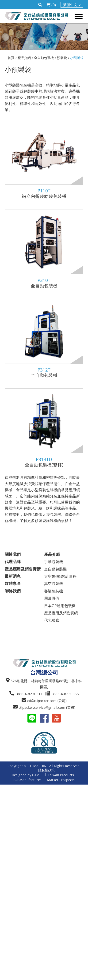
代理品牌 (13, 561)
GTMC (37, 775)
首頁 (11, 58)
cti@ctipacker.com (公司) (47, 701)
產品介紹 (24, 58)
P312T (44, 370)
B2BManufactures (27, 780)
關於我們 (13, 554)
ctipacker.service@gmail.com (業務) (47, 707)
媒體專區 (13, 583)
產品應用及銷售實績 (23, 569)
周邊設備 (52, 598)
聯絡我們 (13, 591)
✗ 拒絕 (5, 806)
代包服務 (52, 620)
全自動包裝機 (44, 58)
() (51, 5)
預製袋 (62, 58)
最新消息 (13, 576)
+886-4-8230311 (29, 694)
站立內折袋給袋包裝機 (44, 196)
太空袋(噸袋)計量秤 (60, 576)
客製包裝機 (54, 591)
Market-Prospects (61, 780)
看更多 (7, 849)
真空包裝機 (54, 584)
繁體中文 (70, 5)
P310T (44, 280)
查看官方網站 (27, 849)
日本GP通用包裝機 (60, 606)
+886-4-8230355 (65, 694)
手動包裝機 (54, 562)
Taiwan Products (61, 775)
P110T (44, 191)
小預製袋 (77, 58)
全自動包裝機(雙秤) (44, 465)
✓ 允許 (6, 800)
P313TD (44, 460)
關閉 (4, 788)
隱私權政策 (46, 770)
